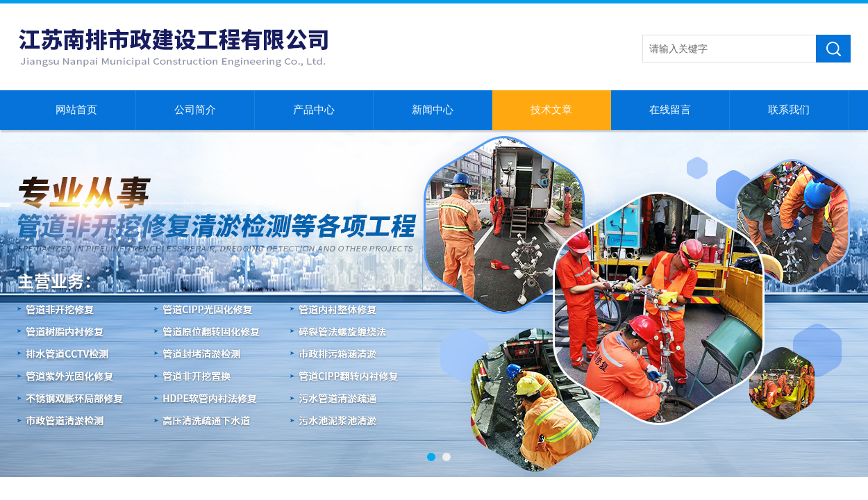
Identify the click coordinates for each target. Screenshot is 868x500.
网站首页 (76, 110)
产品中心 (314, 110)
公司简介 (195, 110)
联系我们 (789, 110)
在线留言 (670, 110)
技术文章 (551, 110)
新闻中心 (433, 110)
